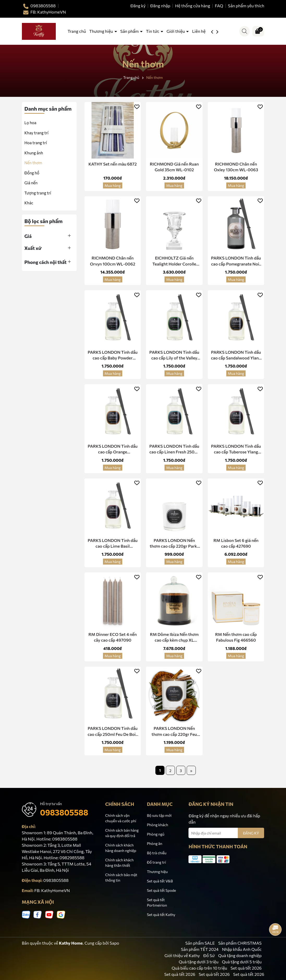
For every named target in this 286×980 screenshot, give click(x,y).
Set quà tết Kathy (161, 915)
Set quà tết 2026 (246, 968)
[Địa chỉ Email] (226, 833)
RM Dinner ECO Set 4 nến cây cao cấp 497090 (112, 637)
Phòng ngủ (156, 834)
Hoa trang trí (36, 143)
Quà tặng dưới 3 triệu (198, 962)
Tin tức (153, 31)
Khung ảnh (34, 153)
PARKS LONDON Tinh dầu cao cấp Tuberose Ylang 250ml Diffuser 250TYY (236, 449)
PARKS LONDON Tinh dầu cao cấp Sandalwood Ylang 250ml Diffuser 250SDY (236, 355)
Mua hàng (113, 185)
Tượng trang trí (38, 193)
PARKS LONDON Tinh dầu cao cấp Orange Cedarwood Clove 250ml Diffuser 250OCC (112, 449)
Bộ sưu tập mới (159, 815)
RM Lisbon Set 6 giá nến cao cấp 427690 (236, 543)
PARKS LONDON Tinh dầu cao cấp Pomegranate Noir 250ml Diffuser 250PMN (236, 261)
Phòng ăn (154, 843)
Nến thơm (33, 163)
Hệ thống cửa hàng (193, 6)
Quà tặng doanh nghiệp (240, 955)
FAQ (219, 6)
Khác (29, 203)
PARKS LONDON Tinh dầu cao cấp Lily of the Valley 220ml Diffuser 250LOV (174, 355)
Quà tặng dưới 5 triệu (242, 962)
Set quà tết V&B (160, 881)
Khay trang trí (36, 133)
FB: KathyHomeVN (52, 890)
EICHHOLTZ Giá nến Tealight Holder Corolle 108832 (174, 261)
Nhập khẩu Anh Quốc (242, 949)
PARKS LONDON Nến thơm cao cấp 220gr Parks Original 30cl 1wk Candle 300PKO (174, 543)
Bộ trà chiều (157, 853)
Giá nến (31, 183)
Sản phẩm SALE (200, 943)
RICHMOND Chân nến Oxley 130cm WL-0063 (236, 167)
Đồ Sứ (209, 955)
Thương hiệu (101, 31)
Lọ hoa (31, 123)
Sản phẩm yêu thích (246, 6)
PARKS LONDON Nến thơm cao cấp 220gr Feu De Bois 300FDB (174, 731)
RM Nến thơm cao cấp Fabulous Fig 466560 (236, 637)
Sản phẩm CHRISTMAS (240, 943)
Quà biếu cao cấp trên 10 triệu (199, 968)
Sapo (114, 943)
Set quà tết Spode (161, 890)
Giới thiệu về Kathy (182, 955)
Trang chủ (77, 31)
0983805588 (64, 812)
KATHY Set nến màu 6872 (112, 164)
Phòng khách (157, 825)
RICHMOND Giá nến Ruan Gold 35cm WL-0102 (174, 167)
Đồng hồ (32, 173)
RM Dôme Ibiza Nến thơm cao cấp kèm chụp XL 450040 (174, 637)
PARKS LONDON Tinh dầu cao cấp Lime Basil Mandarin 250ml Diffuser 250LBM (112, 543)
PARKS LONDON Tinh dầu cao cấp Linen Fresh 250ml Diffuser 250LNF (174, 449)
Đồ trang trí (156, 862)
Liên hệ (199, 31)
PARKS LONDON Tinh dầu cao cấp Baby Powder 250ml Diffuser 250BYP (112, 355)
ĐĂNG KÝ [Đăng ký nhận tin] (251, 833)
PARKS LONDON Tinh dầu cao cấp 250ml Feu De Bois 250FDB (113, 731)
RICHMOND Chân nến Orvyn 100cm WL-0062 (113, 261)
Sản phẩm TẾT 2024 (200, 949)
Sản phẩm (130, 31)
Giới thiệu (176, 31)
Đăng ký (138, 6)
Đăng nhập (160, 6)
